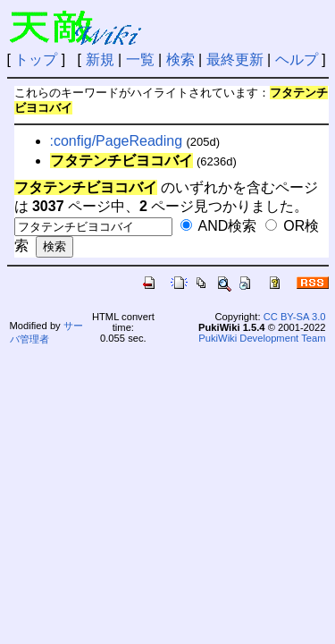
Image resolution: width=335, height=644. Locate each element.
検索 (180, 59)
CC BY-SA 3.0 (295, 317)
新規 (100, 59)
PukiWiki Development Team (262, 338)
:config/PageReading (117, 141)
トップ (36, 59)
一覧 (140, 59)
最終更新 (235, 59)
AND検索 (218, 226)
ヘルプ (297, 59)
